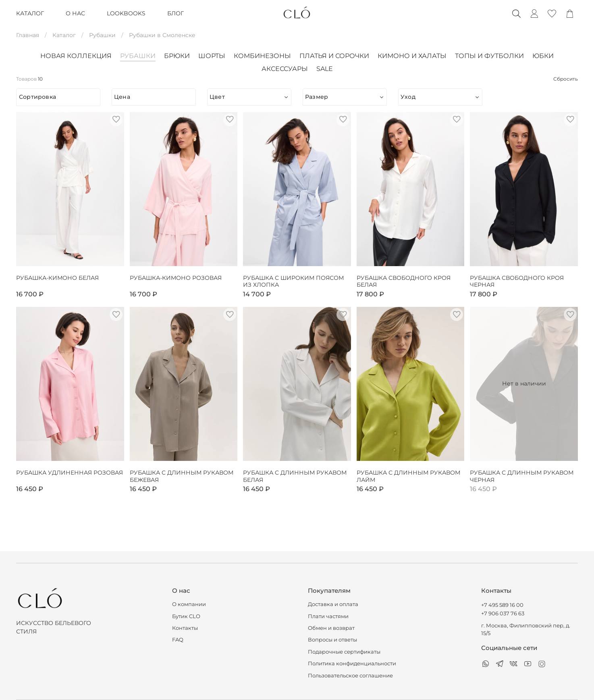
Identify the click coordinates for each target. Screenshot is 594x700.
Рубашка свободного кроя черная (517, 282)
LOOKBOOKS (126, 13)
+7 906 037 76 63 (503, 614)
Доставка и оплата (333, 604)
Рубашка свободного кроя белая (404, 282)
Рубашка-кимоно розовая (176, 278)
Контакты (185, 628)
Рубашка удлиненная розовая (70, 473)
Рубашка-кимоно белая (57, 278)
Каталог (64, 35)
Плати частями (328, 616)
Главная (28, 35)
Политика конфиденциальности (352, 664)
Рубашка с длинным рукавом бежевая (182, 476)
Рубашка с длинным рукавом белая (295, 476)
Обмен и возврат (331, 628)
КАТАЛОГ (30, 13)
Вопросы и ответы (332, 640)
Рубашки (102, 35)
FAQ (178, 640)
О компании (189, 604)
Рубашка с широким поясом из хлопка (293, 282)
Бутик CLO (186, 616)
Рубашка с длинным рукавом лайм (408, 476)
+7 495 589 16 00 (502, 605)
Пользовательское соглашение (350, 676)
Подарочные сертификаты (344, 652)
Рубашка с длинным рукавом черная (522, 476)
